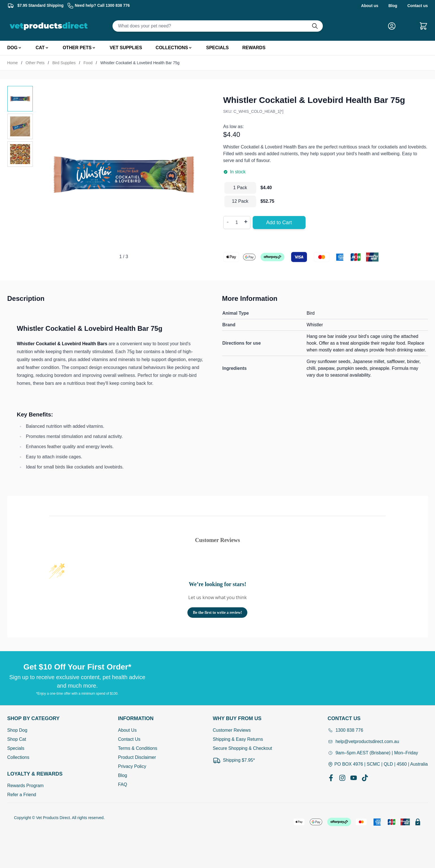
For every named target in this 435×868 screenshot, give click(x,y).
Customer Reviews (232, 730)
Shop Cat (17, 739)
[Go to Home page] (50, 26)
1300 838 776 (345, 730)
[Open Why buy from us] (243, 718)
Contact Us (129, 739)
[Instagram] (342, 778)
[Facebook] (331, 778)
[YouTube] (354, 778)
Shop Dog (17, 730)
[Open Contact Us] (378, 718)
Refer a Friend (22, 795)
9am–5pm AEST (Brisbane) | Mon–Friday (373, 753)
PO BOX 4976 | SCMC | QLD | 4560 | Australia (378, 764)
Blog (393, 6)
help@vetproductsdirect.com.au (363, 741)
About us (370, 6)
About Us (127, 730)
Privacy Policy (132, 766)
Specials (16, 748)
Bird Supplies (64, 63)
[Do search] (317, 26)
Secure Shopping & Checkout (243, 748)
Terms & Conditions (138, 748)
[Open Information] (138, 718)
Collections (18, 757)
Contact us (417, 6)
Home (13, 63)
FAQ (123, 784)
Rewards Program (26, 786)
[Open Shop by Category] (35, 718)
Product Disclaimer (137, 757)
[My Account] (394, 26)
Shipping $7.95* (234, 760)
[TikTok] (365, 778)
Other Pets (35, 63)
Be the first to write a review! (218, 613)
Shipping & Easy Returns (238, 739)
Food (88, 63)
